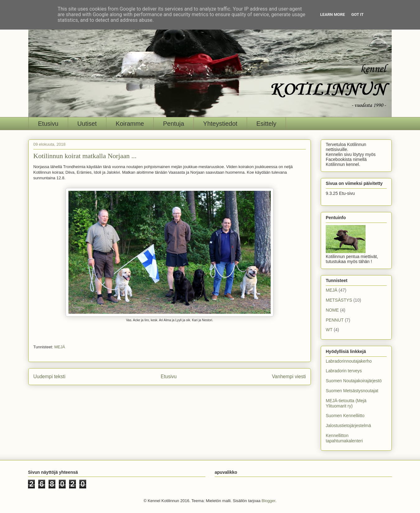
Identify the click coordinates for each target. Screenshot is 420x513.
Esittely (266, 124)
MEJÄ (60, 347)
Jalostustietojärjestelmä (348, 426)
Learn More (333, 14)
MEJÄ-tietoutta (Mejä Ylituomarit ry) (346, 403)
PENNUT (335, 320)
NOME (332, 310)
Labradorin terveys (344, 371)
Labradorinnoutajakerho (349, 361)
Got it (357, 14)
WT (329, 330)
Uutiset (87, 124)
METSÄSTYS (339, 300)
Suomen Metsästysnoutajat (352, 391)
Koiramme (130, 124)
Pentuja (174, 124)
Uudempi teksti (49, 377)
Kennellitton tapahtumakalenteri (344, 438)
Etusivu (48, 124)
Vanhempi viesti (289, 377)
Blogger (268, 501)
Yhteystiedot (220, 124)
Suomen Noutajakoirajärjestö (354, 381)
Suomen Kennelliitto (345, 416)
